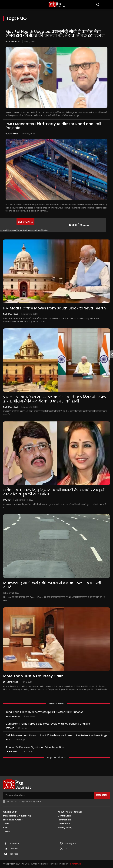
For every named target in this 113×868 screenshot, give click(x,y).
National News (13, 41)
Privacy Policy (35, 801)
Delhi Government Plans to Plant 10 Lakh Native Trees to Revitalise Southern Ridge (56, 735)
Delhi (8, 740)
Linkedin (14, 849)
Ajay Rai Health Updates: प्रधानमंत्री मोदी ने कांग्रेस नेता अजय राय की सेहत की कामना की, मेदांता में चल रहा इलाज (55, 34)
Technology (12, 752)
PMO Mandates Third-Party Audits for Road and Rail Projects (53, 126)
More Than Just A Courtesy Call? (33, 676)
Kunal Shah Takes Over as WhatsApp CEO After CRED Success (44, 712)
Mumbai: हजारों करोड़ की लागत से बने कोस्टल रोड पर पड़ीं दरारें (52, 585)
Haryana (10, 728)
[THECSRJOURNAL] (57, 4)
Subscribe (102, 795)
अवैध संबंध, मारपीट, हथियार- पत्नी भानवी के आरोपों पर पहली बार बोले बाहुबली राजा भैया (54, 492)
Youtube (14, 854)
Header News (12, 134)
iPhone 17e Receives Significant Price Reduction (35, 747)
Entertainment (11, 682)
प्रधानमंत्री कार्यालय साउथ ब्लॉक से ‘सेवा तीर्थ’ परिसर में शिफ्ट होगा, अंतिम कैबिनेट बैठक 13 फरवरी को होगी (55, 399)
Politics (7, 500)
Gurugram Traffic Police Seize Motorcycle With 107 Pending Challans (48, 724)
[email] (48, 795)
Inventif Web (76, 864)
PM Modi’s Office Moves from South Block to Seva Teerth (54, 308)
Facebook (15, 844)
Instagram (71, 844)
